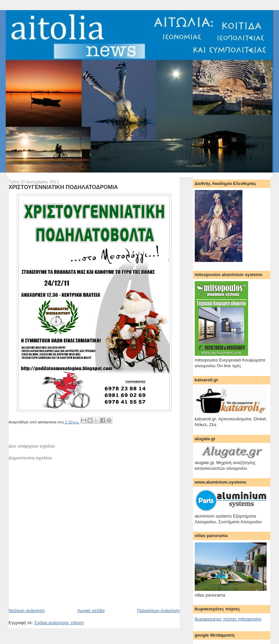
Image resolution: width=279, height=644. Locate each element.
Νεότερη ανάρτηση (27, 611)
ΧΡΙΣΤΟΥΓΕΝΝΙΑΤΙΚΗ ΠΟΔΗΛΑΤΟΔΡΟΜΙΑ (63, 187)
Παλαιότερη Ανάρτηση (158, 611)
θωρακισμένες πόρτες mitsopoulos (228, 619)
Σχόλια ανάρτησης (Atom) (59, 623)
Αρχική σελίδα (91, 611)
